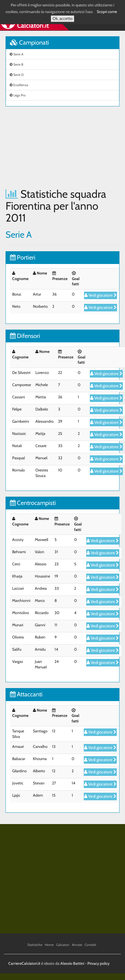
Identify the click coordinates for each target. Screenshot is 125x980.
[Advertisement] (52, 147)
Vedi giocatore (101, 295)
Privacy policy (98, 963)
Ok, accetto (62, 19)
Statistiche (35, 945)
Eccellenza (19, 85)
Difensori (25, 336)
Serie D (17, 75)
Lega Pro (18, 95)
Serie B (16, 64)
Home (49, 945)
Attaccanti (26, 694)
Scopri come (107, 12)
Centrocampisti (33, 503)
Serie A (16, 54)
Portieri (23, 257)
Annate (77, 945)
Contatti (90, 945)
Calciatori (63, 945)
